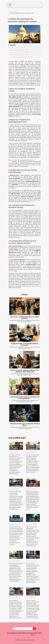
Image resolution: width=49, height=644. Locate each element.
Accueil (9, 11)
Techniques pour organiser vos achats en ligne (33, 449)
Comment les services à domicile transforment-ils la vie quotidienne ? (25, 398)
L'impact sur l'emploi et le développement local (19, 50)
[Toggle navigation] (10, 5)
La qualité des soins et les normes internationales (19, 52)
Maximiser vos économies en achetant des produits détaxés (33, 595)
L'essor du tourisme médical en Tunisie (17, 47)
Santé (26, 633)
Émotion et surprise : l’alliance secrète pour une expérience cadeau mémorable (25, 371)
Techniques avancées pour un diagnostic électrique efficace (25, 424)
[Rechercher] (23, 629)
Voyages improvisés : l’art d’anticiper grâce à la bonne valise (25, 344)
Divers (40, 633)
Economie (15, 11)
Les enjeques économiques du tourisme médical (19, 55)
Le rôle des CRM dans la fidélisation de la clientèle (16, 522)
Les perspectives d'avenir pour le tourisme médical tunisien (21, 57)
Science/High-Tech (33, 634)
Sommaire (13, 45)
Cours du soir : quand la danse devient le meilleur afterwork (24, 318)
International (19, 633)
